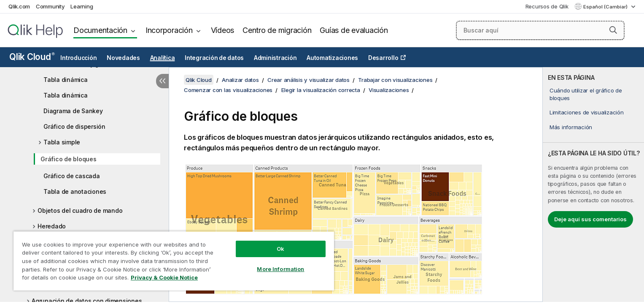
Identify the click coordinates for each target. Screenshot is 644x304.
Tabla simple (62, 142)
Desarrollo (383, 58)
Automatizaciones (332, 58)
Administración (275, 58)
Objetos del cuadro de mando (80, 210)
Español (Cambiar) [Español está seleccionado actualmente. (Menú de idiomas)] (606, 7)
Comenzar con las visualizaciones (228, 90)
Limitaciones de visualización (587, 112)
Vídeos (223, 30)
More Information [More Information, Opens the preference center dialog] (280, 269)
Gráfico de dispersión (74, 126)
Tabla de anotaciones (75, 191)
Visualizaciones (389, 90)
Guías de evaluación (354, 30)
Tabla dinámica (66, 80)
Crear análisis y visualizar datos (309, 80)
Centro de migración (277, 30)
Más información (571, 127)
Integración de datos (214, 58)
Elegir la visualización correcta (321, 90)
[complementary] (593, 185)
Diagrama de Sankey (73, 111)
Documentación (100, 30)
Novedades (123, 58)
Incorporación (169, 30)
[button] (613, 30)
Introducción (78, 58)
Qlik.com (19, 6)
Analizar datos (240, 80)
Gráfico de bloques (69, 159)
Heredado (52, 226)
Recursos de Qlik (547, 6)
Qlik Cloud (32, 57)
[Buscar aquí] (540, 30)
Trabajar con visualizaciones (395, 80)
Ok (280, 249)
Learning (82, 6)
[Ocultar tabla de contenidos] (162, 81)
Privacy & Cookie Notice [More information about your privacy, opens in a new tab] (164, 277)
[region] (174, 261)
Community (50, 6)
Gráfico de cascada (72, 176)
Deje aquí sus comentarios (590, 219)
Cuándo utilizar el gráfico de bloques (586, 94)
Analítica (163, 58)
